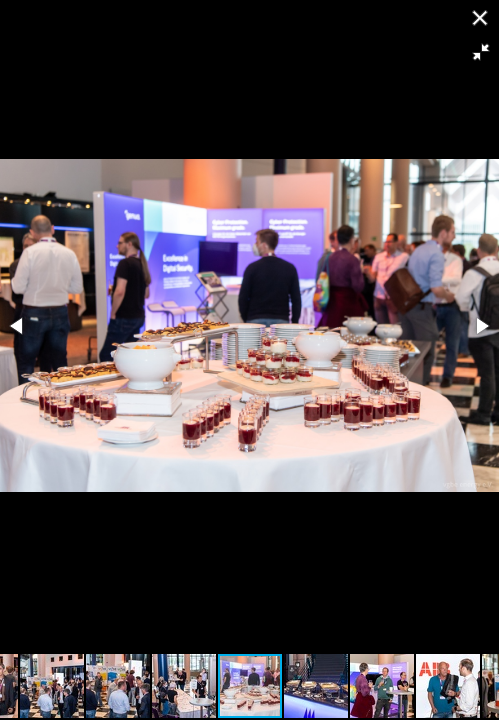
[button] (481, 52)
